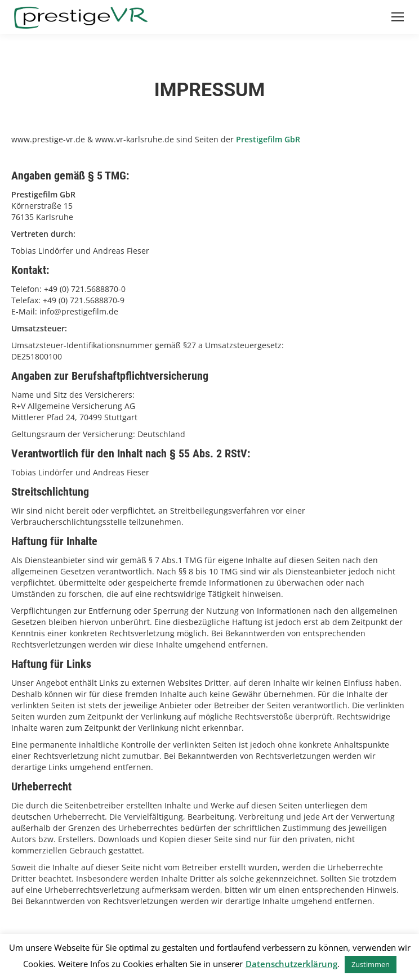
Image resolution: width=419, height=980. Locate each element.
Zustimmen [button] (371, 964)
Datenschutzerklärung (291, 964)
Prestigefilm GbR (268, 139)
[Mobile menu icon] (398, 17)
